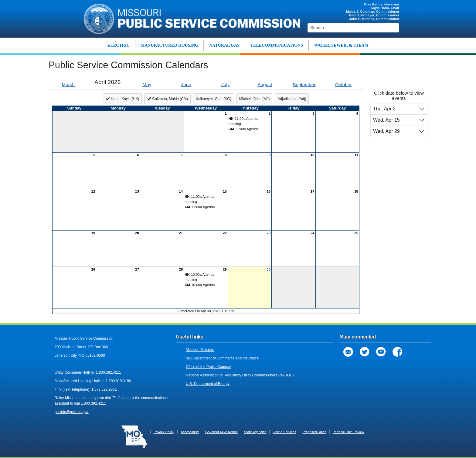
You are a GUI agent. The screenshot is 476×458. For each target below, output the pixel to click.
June (186, 84)
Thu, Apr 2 (384, 109)
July (225, 84)
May (147, 84)
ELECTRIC (119, 45)
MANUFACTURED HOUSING (169, 45)
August (265, 84)
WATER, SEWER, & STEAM (341, 45)
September (304, 84)
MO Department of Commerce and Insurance (222, 358)
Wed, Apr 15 (386, 120)
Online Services (284, 432)
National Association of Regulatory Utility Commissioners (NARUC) (240, 375)
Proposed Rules (314, 432)
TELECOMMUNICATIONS (277, 45)
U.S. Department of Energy (208, 384)
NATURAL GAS (224, 45)
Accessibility (190, 432)
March (68, 84)
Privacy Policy (164, 432)
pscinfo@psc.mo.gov (72, 412)
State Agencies (255, 432)
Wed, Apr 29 (386, 131)
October (343, 84)
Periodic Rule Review (349, 432)
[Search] (353, 28)
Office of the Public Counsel (208, 367)
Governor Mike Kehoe (221, 432)
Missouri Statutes (200, 350)
